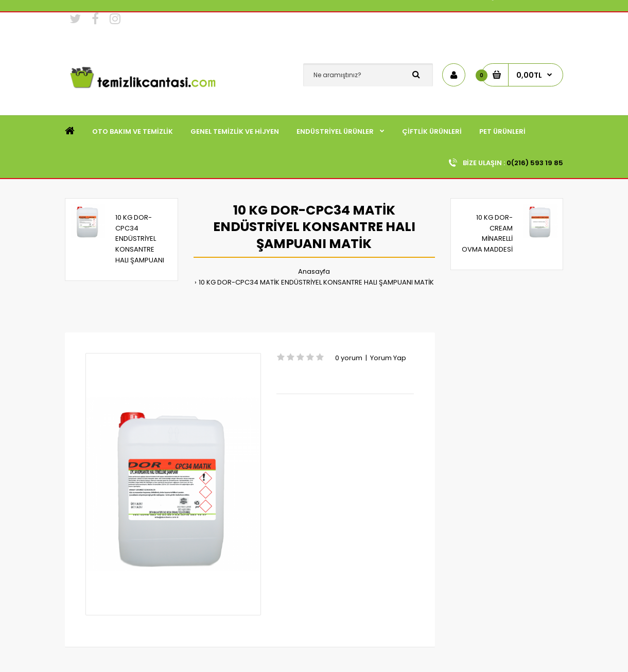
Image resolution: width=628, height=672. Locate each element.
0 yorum (349, 358)
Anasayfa (314, 271)
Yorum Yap (388, 358)
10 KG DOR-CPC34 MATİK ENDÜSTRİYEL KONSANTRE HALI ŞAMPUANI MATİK (316, 282)
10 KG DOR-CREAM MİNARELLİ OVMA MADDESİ (487, 233)
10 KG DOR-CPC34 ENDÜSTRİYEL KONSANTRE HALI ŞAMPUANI (140, 239)
